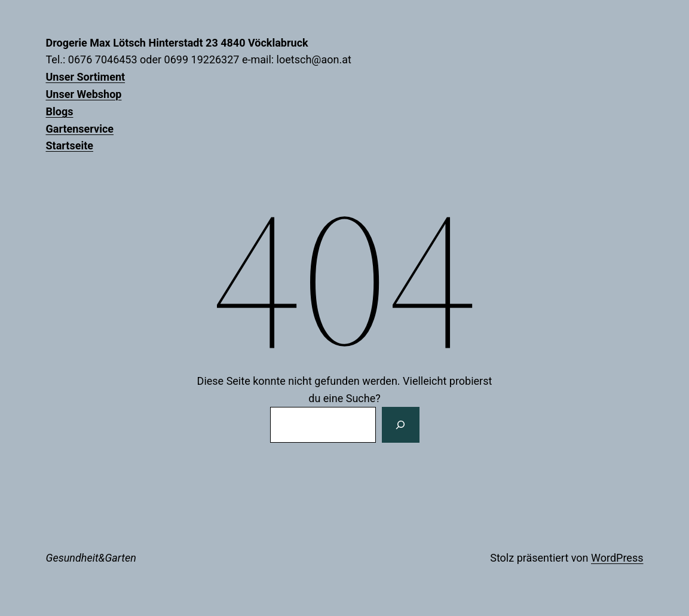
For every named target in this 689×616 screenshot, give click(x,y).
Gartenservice (80, 129)
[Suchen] (400, 425)
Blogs (60, 111)
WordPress (617, 558)
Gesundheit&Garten (91, 558)
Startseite (70, 145)
